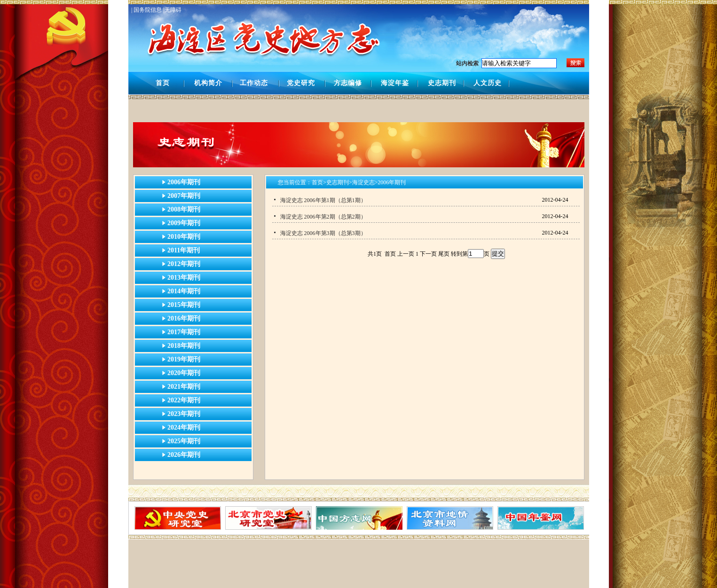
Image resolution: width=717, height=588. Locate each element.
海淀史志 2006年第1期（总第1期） (323, 200)
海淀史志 (363, 182)
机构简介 (208, 83)
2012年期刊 (184, 264)
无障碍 (173, 10)
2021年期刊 (184, 387)
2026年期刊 (184, 455)
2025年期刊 (184, 441)
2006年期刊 (184, 182)
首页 (163, 83)
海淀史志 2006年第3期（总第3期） (323, 233)
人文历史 (488, 83)
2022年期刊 (184, 400)
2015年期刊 (184, 305)
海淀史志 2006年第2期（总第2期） (323, 217)
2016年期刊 (184, 318)
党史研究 (301, 83)
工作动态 (254, 83)
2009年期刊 (184, 223)
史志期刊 (442, 83)
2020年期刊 (184, 373)
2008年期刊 (184, 209)
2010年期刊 (184, 237)
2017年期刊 (184, 332)
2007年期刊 (184, 196)
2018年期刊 (184, 346)
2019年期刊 (184, 359)
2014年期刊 (184, 291)
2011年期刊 (184, 250)
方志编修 (348, 83)
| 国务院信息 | (148, 10)
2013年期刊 (184, 278)
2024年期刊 (184, 427)
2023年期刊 (184, 414)
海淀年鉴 (395, 83)
